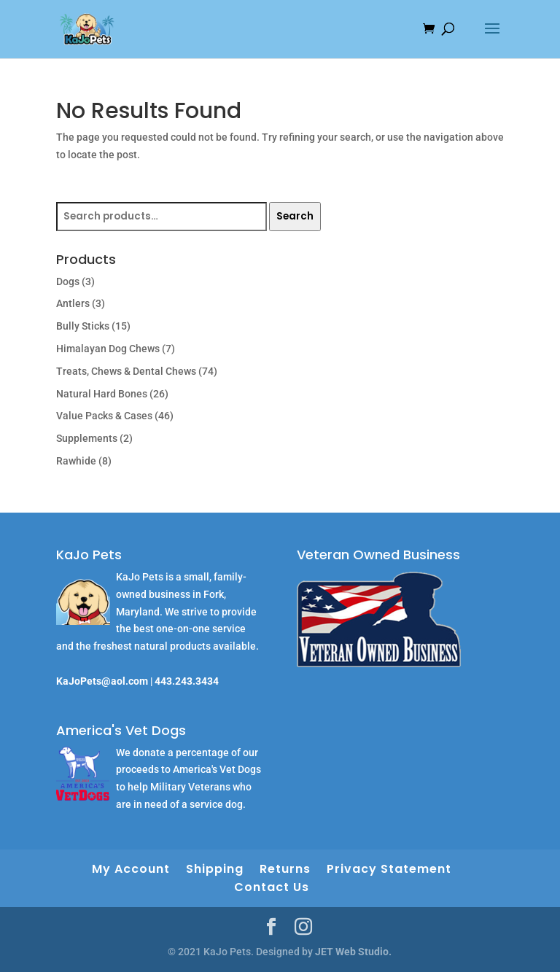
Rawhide (76, 461)
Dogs (68, 281)
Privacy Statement (389, 869)
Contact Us (272, 887)
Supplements (87, 438)
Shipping (215, 869)
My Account (131, 869)
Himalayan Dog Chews (108, 349)
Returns (285, 869)
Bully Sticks (83, 326)
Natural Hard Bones (102, 394)
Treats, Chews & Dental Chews (126, 371)
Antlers (73, 303)
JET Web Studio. (353, 952)
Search (295, 216)
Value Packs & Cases (104, 416)
